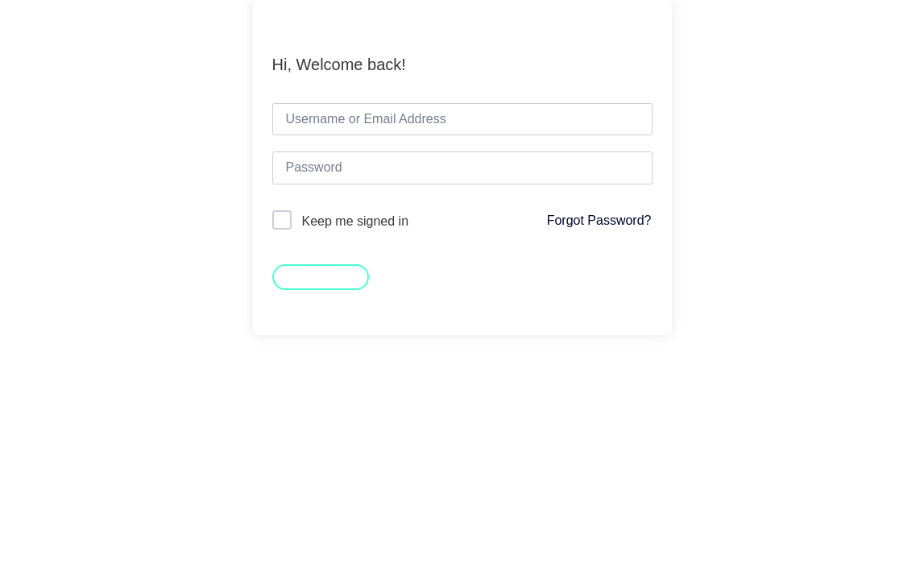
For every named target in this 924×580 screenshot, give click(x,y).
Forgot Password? (599, 220)
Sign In (321, 275)
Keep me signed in (356, 221)
